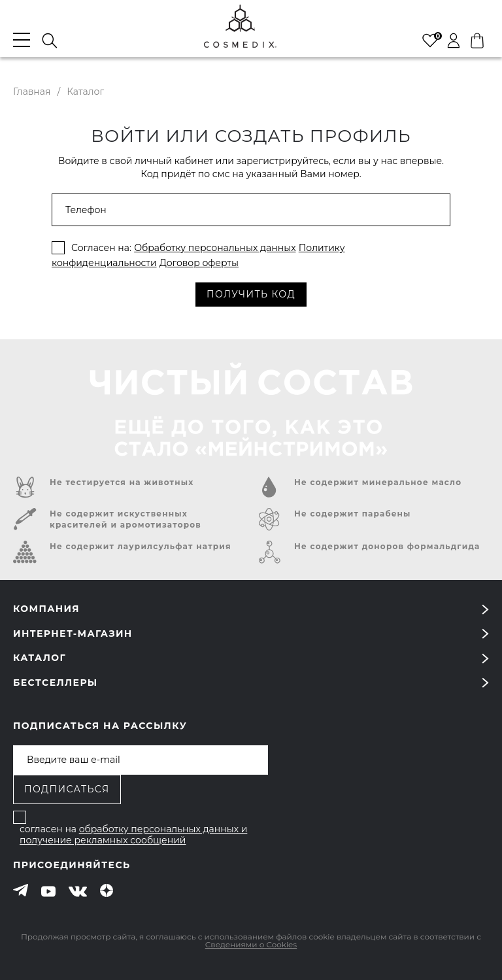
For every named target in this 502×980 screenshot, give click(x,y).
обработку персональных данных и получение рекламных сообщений (133, 835)
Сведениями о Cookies (251, 944)
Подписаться (67, 789)
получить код (251, 294)
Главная (32, 92)
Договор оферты (199, 263)
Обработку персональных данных (215, 248)
